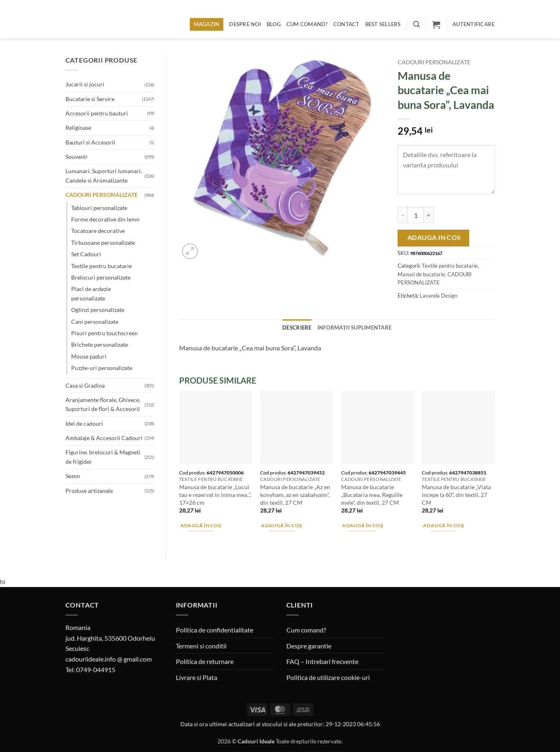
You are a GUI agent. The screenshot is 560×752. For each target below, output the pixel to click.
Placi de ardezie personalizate (91, 293)
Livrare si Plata (197, 677)
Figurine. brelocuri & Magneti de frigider (103, 457)
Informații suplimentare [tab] (355, 327)
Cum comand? (307, 24)
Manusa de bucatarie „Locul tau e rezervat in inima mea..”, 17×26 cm (215, 495)
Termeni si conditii (201, 646)
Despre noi (245, 24)
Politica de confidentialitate (215, 630)
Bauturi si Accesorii (90, 142)
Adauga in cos (434, 237)
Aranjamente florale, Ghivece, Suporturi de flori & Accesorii (103, 404)
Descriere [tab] (297, 327)
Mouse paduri (89, 356)
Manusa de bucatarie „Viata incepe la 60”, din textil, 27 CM (456, 495)
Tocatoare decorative (98, 231)
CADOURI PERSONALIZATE (102, 195)
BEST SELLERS (383, 24)
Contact (346, 24)
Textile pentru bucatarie (101, 266)
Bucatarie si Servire (90, 99)
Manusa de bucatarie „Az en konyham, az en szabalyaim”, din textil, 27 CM (295, 495)
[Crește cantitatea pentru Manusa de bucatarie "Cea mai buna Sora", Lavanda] (429, 215)
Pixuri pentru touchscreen (105, 333)
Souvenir (77, 157)
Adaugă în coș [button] (201, 525)
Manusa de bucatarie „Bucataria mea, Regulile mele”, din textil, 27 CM (372, 495)
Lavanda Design (439, 296)
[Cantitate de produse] (416, 215)
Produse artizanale (89, 491)
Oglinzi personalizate (98, 310)
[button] (416, 24)
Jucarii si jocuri (85, 84)
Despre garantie (309, 646)
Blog (274, 24)
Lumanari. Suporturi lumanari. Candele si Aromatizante (104, 175)
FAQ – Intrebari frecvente (322, 661)
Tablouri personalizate (99, 208)
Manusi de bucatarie (421, 274)
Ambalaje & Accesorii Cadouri (104, 438)
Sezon (73, 476)
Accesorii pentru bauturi (97, 113)
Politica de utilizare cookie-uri (328, 677)
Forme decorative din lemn (105, 219)
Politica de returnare (205, 661)
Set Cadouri (86, 254)
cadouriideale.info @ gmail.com (109, 659)
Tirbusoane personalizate (103, 243)
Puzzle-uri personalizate (102, 368)
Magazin (207, 24)
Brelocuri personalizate (101, 277)
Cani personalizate (95, 322)
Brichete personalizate (100, 344)
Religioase (78, 128)
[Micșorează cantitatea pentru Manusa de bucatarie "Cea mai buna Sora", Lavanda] (403, 215)
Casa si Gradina (85, 385)
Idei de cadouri (84, 423)
